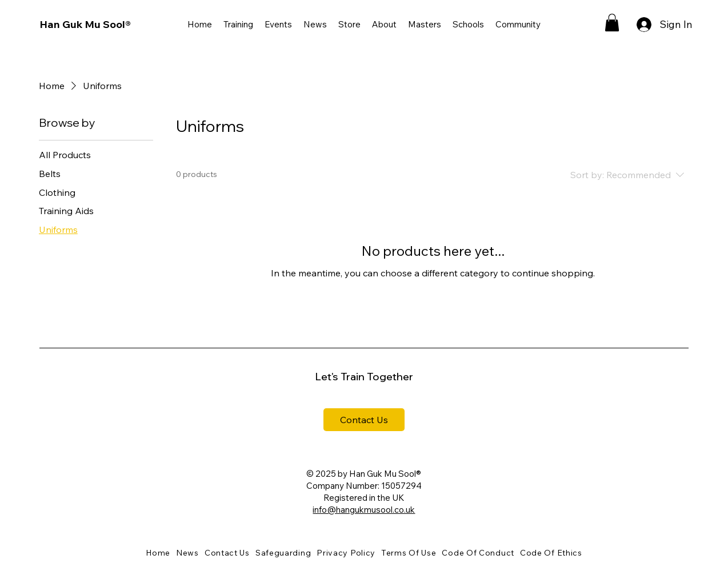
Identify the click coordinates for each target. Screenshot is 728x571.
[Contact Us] (364, 420)
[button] (238, 24)
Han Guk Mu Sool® (85, 24)
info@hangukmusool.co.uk (364, 510)
